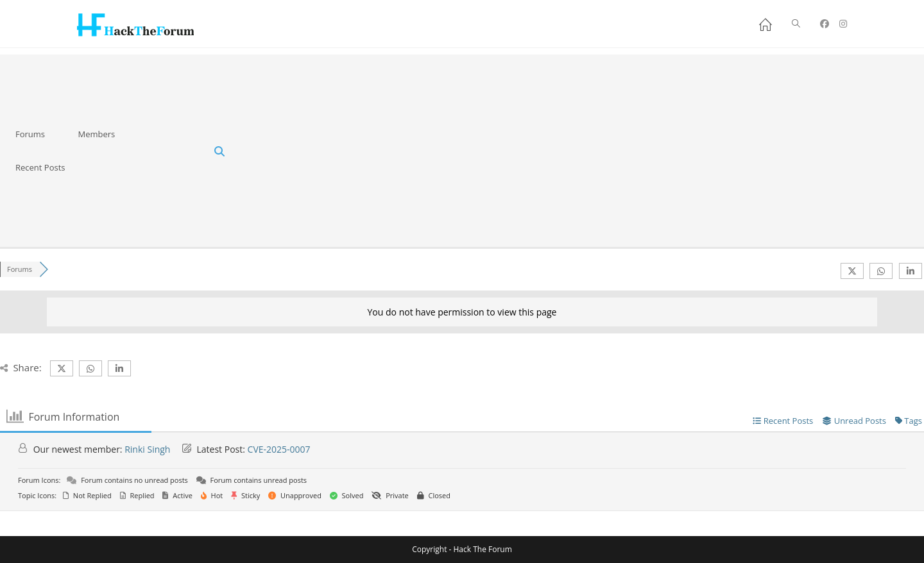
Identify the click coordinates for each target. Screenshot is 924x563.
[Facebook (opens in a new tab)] (825, 24)
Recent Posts (40, 167)
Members (96, 134)
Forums (30, 134)
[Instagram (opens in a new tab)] (843, 24)
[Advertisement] (580, 151)
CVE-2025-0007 (279, 449)
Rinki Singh (147, 449)
